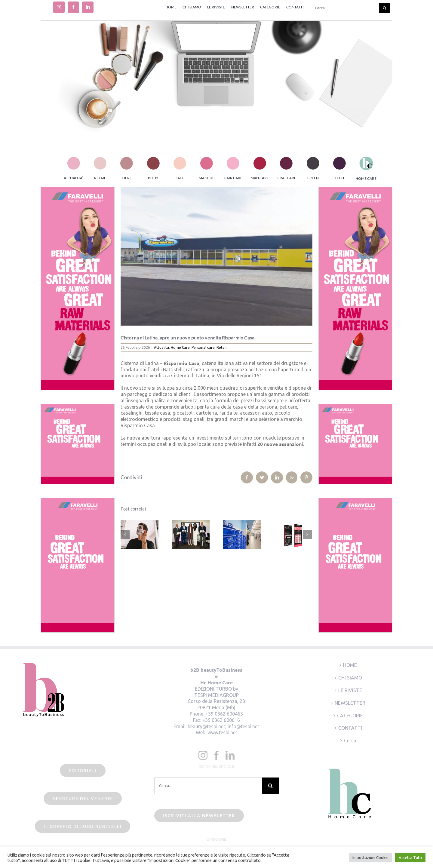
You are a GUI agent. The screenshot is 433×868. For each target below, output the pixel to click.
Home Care (180, 347)
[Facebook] (216, 755)
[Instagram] (203, 755)
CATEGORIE (350, 716)
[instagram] (59, 7)
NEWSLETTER (350, 703)
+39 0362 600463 (224, 714)
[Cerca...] (345, 8)
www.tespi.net (222, 732)
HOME (350, 665)
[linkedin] (88, 7)
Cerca (350, 741)
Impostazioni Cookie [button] (370, 857)
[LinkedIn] (230, 755)
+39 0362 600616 (221, 720)
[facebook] (73, 7)
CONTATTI (350, 728)
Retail (221, 347)
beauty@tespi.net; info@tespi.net (223, 726)
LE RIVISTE (350, 690)
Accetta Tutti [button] (410, 857)
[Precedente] (125, 534)
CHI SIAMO (350, 678)
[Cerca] (384, 8)
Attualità (161, 347)
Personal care (203, 347)
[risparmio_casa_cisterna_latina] (217, 256)
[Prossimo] (307, 534)
